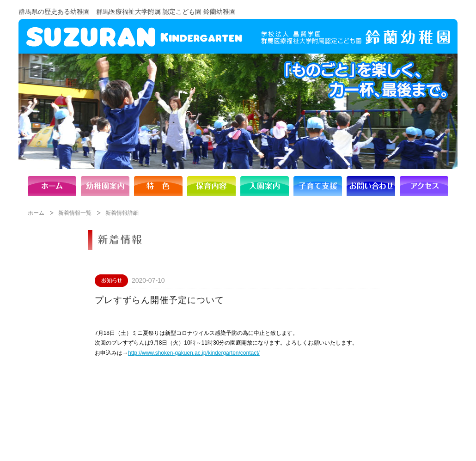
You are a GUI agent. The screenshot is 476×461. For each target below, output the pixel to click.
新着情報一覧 (75, 213)
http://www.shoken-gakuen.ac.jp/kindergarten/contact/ (194, 353)
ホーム (36, 213)
